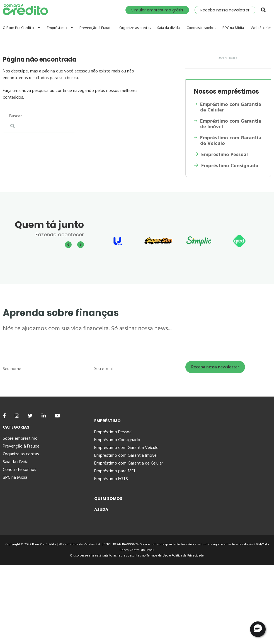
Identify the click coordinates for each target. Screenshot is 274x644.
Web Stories (261, 28)
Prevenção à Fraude (96, 28)
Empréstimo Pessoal (221, 155)
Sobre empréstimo (20, 438)
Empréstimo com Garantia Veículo (126, 448)
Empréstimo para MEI (115, 471)
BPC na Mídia (233, 28)
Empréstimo (60, 28)
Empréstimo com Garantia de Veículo (227, 141)
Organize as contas (135, 28)
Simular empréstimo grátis (157, 10)
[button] (258, 629)
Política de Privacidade (188, 556)
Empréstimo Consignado (226, 166)
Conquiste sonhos (201, 28)
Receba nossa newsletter (225, 10)
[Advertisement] (137, 604)
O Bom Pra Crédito (21, 28)
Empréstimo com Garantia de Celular (228, 107)
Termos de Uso (157, 556)
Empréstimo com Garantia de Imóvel (228, 124)
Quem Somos (108, 499)
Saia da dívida (168, 28)
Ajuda (101, 509)
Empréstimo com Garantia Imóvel (126, 455)
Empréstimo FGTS (111, 479)
